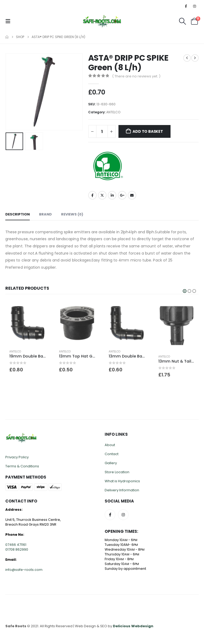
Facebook (92, 195)
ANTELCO (113, 112)
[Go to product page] (27, 323)
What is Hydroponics (122, 481)
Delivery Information (122, 490)
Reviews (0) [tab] (72, 214)
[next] (195, 58)
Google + (122, 195)
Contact (112, 454)
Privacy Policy (17, 457)
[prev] (187, 58)
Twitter (102, 195)
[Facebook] (186, 6)
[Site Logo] (102, 21)
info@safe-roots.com (24, 570)
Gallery (111, 463)
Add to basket (148, 131)
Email (132, 195)
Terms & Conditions (22, 466)
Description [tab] (18, 214)
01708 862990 (17, 549)
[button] (10, 21)
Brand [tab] (45, 214)
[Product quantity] (102, 131)
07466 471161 (16, 545)
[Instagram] (195, 6)
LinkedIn (112, 195)
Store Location (117, 472)
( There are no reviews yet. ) (136, 76)
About (110, 445)
